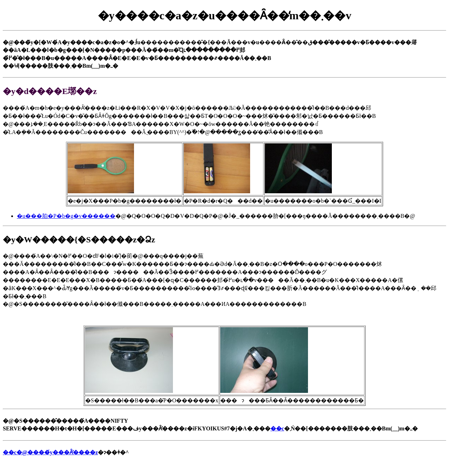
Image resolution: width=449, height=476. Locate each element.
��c (277, 428)
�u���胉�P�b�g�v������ (66, 216)
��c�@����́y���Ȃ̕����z (50, 452)
